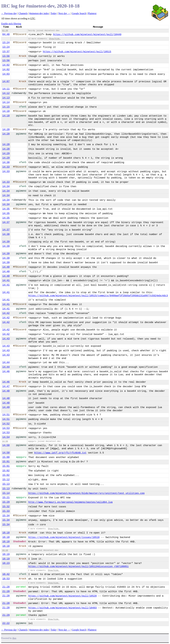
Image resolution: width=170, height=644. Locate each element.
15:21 (6, 498)
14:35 (6, 209)
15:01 (6, 462)
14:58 (5, 441)
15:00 (6, 457)
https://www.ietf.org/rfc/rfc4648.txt (60, 453)
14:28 (6, 144)
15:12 (6, 480)
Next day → (64, 13)
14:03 (6, 74)
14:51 (6, 415)
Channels (23, 13)
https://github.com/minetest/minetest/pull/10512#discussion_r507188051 (78, 567)
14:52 (6, 424)
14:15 (6, 107)
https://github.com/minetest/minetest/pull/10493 (62, 608)
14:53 (6, 428)
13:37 (6, 52)
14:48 (6, 391)
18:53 (6, 579)
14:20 (6, 130)
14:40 (6, 267)
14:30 (6, 162)
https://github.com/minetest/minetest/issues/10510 (64, 537)
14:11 (6, 89)
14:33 (6, 167)
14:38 (6, 234)
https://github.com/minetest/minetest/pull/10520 (62, 596)
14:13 (6, 98)
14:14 (6, 102)
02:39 (5, 31)
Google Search (79, 13)
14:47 (6, 386)
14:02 (6, 65)
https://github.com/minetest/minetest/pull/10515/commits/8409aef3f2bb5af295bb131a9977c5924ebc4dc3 (98, 296)
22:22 (6, 623)
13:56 (6, 56)
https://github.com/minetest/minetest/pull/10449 (87, 35)
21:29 (6, 615)
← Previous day (9, 13)
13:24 (6, 43)
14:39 (6, 242)
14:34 (6, 186)
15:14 (6, 493)
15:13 (6, 484)
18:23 (6, 563)
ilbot (14, 638)
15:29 (6, 502)
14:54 (6, 437)
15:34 (6, 516)
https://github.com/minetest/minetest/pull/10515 (77, 52)
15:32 (6, 507)
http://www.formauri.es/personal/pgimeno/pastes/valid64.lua (70, 502)
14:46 (6, 372)
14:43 (6, 339)
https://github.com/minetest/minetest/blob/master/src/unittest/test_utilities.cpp (86, 493)
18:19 (5, 550)
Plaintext (92, 13)
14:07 (6, 82)
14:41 (6, 280)
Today (54, 13)
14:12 (6, 93)
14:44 (6, 362)
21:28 (6, 587)
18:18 (6, 533)
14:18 (6, 111)
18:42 (6, 574)
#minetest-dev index (39, 13)
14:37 (6, 222)
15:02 (6, 471)
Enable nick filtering (11, 24)
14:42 (6, 313)
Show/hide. (55, 39)
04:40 (6, 34)
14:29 (6, 154)
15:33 (6, 511)
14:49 (6, 407)
